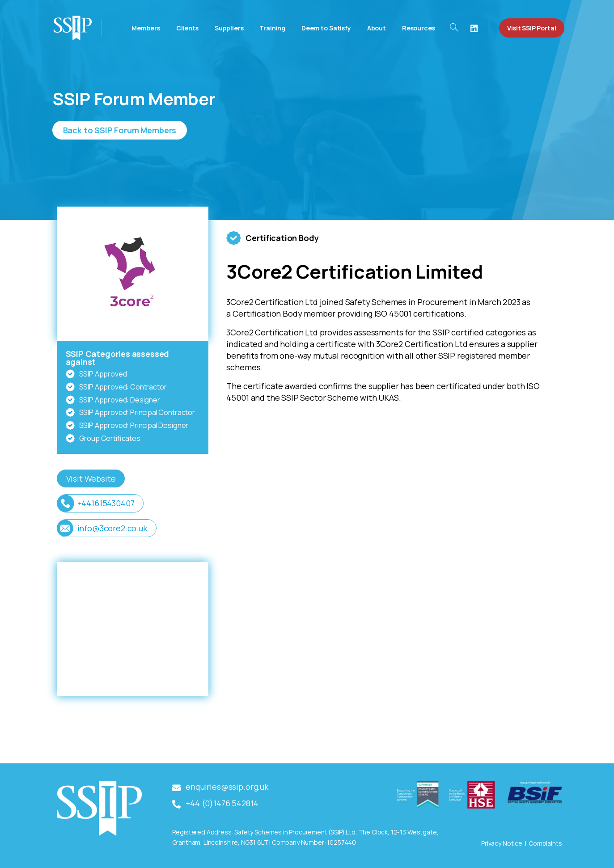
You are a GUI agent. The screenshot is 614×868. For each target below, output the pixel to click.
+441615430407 (106, 503)
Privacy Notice (502, 843)
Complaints (545, 843)
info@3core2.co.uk (112, 528)
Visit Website (91, 478)
